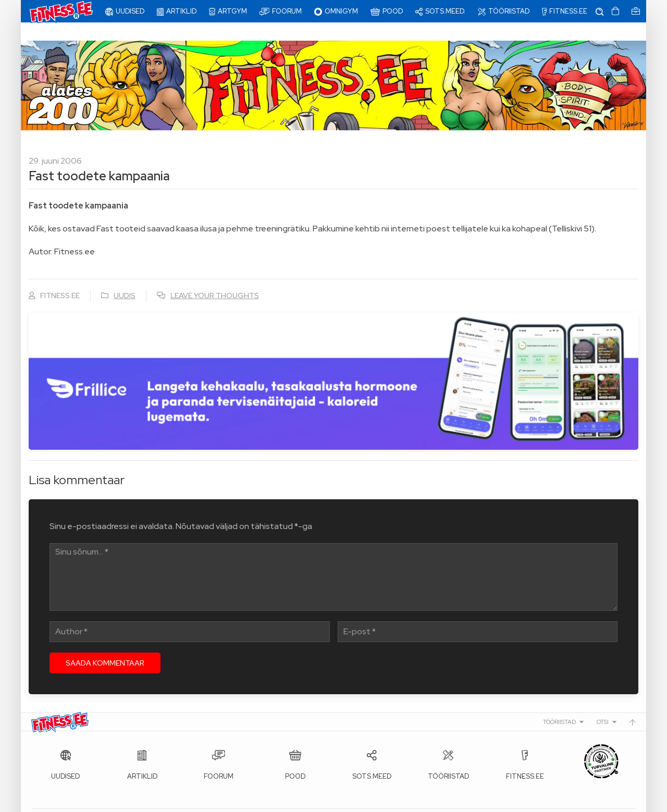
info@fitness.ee (266, 802)
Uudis (125, 277)
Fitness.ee (126, 802)
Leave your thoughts (215, 277)
